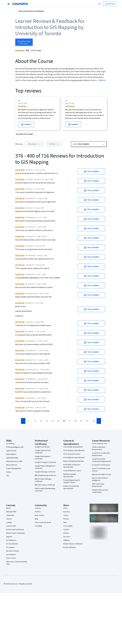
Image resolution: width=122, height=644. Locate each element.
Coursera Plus (11, 526)
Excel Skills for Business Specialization (72, 466)
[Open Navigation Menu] (9, 4)
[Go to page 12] (41, 421)
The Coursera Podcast (43, 522)
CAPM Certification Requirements (99, 448)
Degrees (9, 537)
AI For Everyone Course (72, 454)
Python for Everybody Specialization (71, 487)
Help (65, 522)
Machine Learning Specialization (70, 475)
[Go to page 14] (52, 421)
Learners (38, 508)
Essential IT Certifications (101, 465)
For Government (12, 544)
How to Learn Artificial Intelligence (100, 479)
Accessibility (68, 526)
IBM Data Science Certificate (45, 485)
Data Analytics (11, 454)
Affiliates (66, 540)
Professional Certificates (15, 530)
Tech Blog (38, 526)
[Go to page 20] (87, 421)
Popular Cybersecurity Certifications (100, 491)
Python (9, 472)
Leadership (10, 515)
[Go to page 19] (81, 421)
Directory (67, 537)
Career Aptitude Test (100, 444)
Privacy (66, 519)
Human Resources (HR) (14, 461)
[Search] (100, 4)
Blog (36, 519)
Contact (66, 530)
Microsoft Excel (12, 465)
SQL (8, 476)
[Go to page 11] (35, 421)
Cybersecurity (11, 451)
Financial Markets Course (72, 471)
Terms (66, 515)
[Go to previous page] (23, 421)
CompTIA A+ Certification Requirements (101, 454)
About (8, 508)
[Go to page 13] (47, 421)
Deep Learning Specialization (74, 461)
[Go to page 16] (64, 421)
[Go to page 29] (94, 421)
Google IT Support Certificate (45, 462)
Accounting (10, 444)
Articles (66, 533)
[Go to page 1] (28, 421)
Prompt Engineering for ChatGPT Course (72, 481)
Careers (9, 519)
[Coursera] (20, 4)
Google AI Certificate (42, 447)
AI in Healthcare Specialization (74, 458)
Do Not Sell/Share (70, 547)
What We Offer (11, 512)
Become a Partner (13, 551)
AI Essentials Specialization (73, 447)
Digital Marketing (12, 458)
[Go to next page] (99, 421)
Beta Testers (39, 515)
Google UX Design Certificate (45, 472)
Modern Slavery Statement (73, 544)
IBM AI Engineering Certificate (45, 475)
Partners (38, 512)
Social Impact (11, 555)
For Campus (10, 547)
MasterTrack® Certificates (16, 533)
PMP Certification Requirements (98, 485)
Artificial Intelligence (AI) (15, 447)
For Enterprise (11, 540)
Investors (67, 512)
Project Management (14, 469)
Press (65, 508)
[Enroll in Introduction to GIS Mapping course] (24, 42)
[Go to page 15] (58, 421)
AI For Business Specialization (74, 450)
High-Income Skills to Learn (102, 474)
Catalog (9, 522)
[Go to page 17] (70, 421)
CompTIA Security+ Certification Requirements (102, 460)
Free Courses (11, 558)
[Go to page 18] (75, 421)
